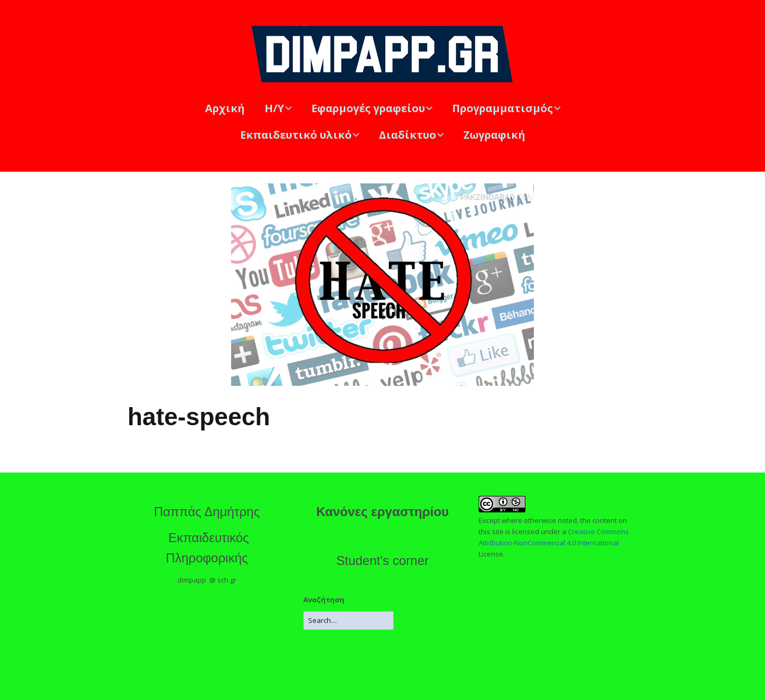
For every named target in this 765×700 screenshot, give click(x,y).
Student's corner (382, 560)
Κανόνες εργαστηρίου (382, 512)
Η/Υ (274, 108)
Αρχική (225, 108)
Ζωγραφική (494, 135)
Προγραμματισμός (503, 108)
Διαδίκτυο (407, 135)
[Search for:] (348, 621)
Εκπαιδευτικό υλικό (296, 135)
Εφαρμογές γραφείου (368, 108)
